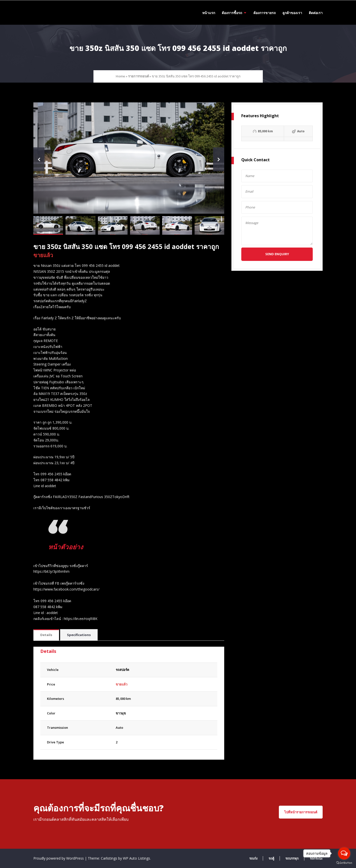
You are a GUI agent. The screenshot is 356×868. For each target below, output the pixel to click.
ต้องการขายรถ (265, 13)
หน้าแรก (209, 13)
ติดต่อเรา (316, 13)
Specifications (79, 635)
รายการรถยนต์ (138, 76)
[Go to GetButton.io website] (344, 863)
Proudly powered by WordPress (59, 858)
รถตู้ (271, 858)
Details (46, 635)
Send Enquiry (277, 254)
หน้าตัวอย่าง (67, 547)
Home (120, 76)
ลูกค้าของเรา (292, 13)
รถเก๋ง (253, 858)
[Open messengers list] (344, 853)
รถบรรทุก (292, 858)
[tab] (46, 635)
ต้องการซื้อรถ (232, 13)
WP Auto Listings (136, 858)
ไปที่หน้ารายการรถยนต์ (301, 812)
